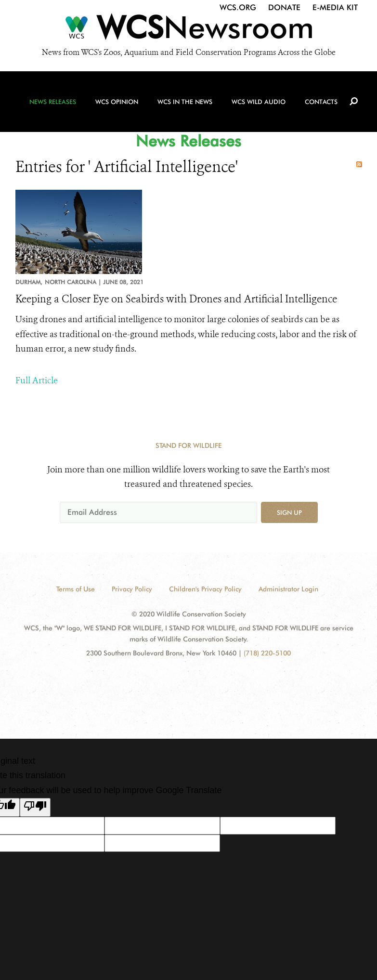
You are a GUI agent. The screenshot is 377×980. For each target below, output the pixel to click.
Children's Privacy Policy (205, 589)
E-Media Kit (335, 7)
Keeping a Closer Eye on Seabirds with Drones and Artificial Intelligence (176, 299)
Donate (284, 7)
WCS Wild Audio (259, 102)
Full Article (37, 380)
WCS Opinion (117, 102)
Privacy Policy (132, 589)
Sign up (289, 512)
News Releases (53, 102)
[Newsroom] (188, 30)
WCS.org (238, 7)
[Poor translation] (35, 808)
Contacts (321, 102)
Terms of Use (76, 589)
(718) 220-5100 (267, 653)
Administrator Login (288, 589)
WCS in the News (185, 102)
